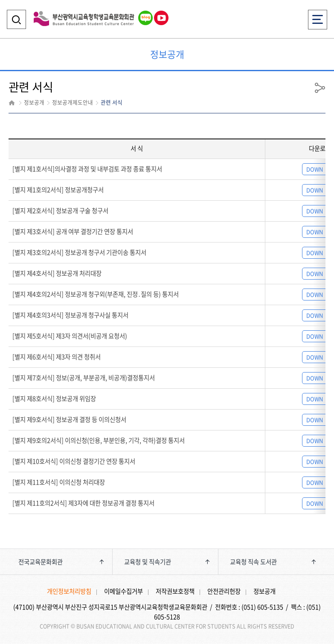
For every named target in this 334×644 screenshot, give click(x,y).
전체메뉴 (318, 17)
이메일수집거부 (123, 591)
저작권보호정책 (175, 591)
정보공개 (264, 591)
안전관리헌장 (224, 591)
